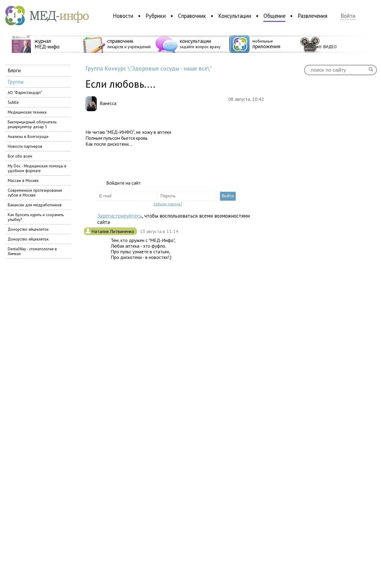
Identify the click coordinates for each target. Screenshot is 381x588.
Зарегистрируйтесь (120, 216)
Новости (123, 16)
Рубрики (156, 16)
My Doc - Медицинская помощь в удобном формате (37, 168)
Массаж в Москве (23, 180)
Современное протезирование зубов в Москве (35, 193)
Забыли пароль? (168, 204)
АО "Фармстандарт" (25, 92)
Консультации (235, 16)
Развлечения (313, 16)
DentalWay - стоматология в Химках (32, 251)
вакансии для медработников (35, 205)
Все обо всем (20, 156)
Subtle (13, 102)
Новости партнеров (25, 146)
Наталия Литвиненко (113, 231)
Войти (348, 16)
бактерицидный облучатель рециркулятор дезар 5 (32, 124)
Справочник (192, 16)
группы (16, 82)
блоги (14, 70)
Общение (274, 16)
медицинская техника (27, 112)
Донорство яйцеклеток (28, 229)
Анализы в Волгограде (28, 136)
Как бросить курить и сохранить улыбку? (36, 217)
